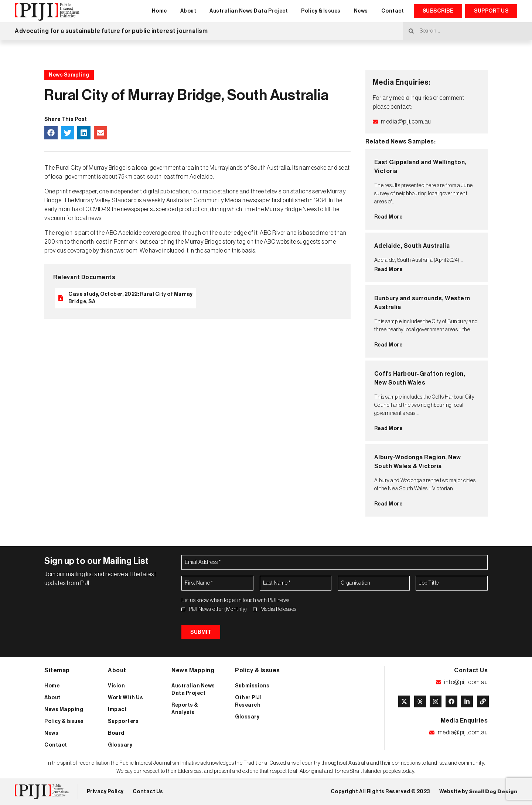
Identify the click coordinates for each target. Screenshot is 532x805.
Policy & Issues (321, 11)
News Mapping (64, 710)
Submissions (252, 686)
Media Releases (279, 609)
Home (159, 11)
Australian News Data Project (249, 11)
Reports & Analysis (185, 709)
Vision (116, 686)
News (361, 11)
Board (116, 733)
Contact (393, 11)
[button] (51, 133)
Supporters (123, 721)
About (188, 11)
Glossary (120, 745)
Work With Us (125, 698)
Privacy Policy (105, 792)
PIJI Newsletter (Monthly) (218, 609)
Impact (117, 710)
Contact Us (148, 792)
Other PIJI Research (248, 701)
